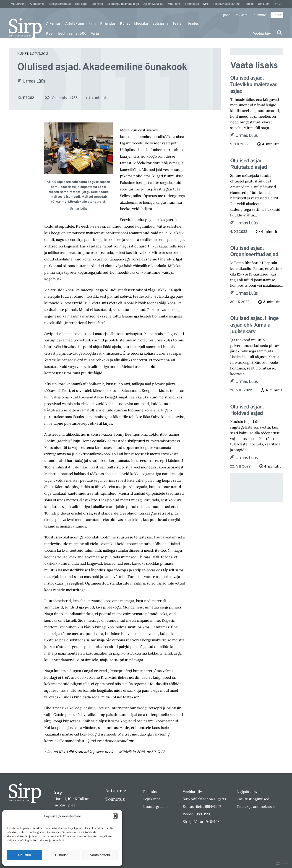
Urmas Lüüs (34, 81)
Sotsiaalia (160, 24)
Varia (95, 34)
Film (92, 24)
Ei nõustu (62, 855)
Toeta (277, 15)
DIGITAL (282, 864)
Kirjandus (108, 24)
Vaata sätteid (100, 855)
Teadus (193, 24)
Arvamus (53, 24)
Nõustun (25, 855)
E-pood (225, 15)
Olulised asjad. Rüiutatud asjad (249, 164)
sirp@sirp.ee (65, 805)
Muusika (141, 24)
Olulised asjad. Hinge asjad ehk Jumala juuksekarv (254, 325)
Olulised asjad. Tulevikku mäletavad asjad (254, 85)
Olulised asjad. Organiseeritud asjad (254, 252)
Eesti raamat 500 (72, 34)
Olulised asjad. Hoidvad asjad (247, 411)
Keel (50, 34)
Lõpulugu (39, 54)
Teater (178, 24)
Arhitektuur (75, 24)
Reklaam (241, 15)
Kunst (125, 24)
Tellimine (259, 15)
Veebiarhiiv (262, 34)
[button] (115, 816)
